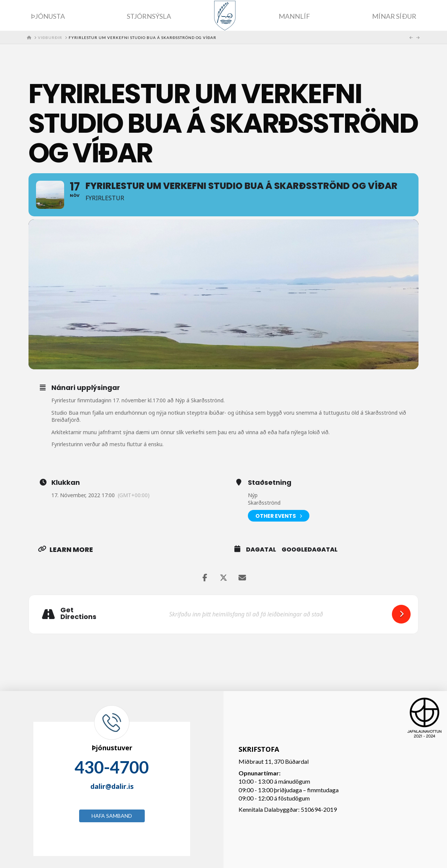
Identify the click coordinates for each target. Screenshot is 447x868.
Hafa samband (112, 816)
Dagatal (261, 550)
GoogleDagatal (310, 550)
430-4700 (112, 767)
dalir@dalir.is (112, 786)
